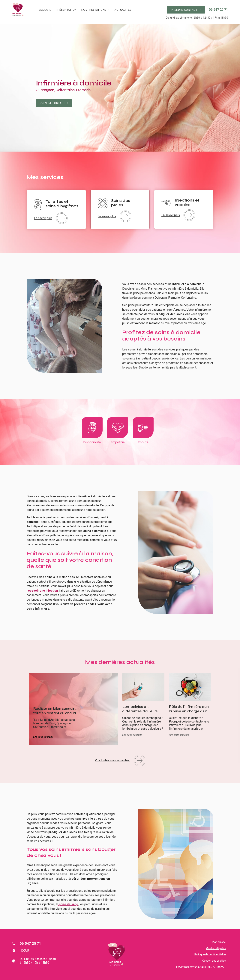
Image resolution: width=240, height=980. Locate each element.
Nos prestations (94, 10)
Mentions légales (216, 948)
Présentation (66, 10)
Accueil (45, 10)
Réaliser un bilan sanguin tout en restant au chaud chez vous (55, 713)
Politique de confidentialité (210, 954)
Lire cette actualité (43, 737)
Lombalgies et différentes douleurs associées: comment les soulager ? (141, 713)
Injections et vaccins (187, 203)
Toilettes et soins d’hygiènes (62, 204)
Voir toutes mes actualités (120, 761)
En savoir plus (51, 218)
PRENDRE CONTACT (186, 10)
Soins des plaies (121, 203)
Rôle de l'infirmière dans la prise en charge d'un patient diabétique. (190, 711)
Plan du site (219, 942)
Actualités (123, 10)
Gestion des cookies (214, 961)
